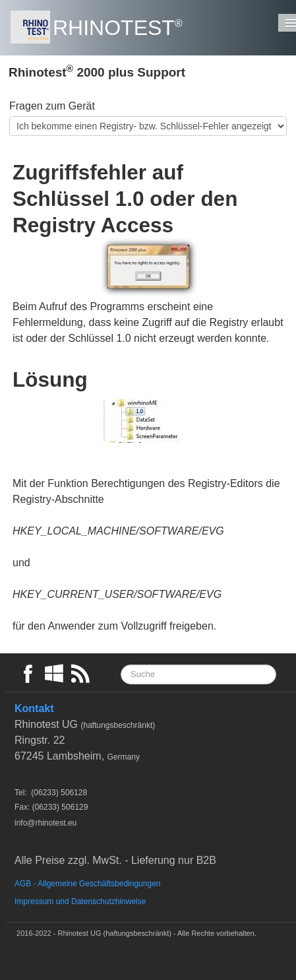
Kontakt (34, 708)
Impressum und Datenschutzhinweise (80, 901)
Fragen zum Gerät (52, 106)
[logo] (102, 28)
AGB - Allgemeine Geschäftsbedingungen (87, 884)
